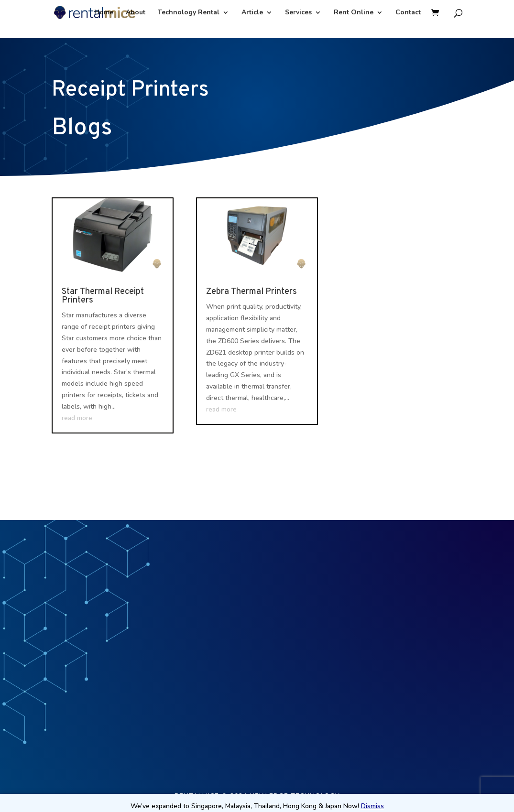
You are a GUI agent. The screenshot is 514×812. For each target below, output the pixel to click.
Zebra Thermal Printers (252, 292)
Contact (408, 13)
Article (252, 13)
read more (77, 418)
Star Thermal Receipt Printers (103, 296)
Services (298, 13)
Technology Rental (189, 13)
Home (104, 13)
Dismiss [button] (372, 806)
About (136, 13)
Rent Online (354, 13)
